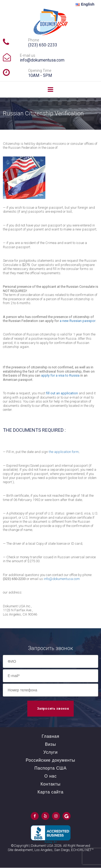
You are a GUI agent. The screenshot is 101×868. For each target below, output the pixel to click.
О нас (50, 776)
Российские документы (50, 760)
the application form (64, 452)
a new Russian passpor (78, 321)
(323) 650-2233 (43, 45)
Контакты (51, 784)
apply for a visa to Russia (60, 375)
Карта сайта (51, 792)
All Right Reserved (77, 846)
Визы (51, 744)
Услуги (50, 752)
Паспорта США (51, 768)
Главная (50, 736)
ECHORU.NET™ (82, 850)
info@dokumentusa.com (42, 60)
